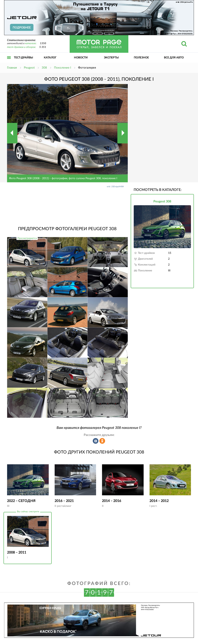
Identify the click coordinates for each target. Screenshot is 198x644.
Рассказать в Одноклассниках (102, 441)
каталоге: (31, 43)
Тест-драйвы (23, 58)
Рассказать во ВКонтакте (96, 441)
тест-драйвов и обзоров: (21, 47)
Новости (81, 58)
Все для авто (174, 58)
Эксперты (111, 58)
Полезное (141, 58)
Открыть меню (9, 62)
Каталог (50, 58)
